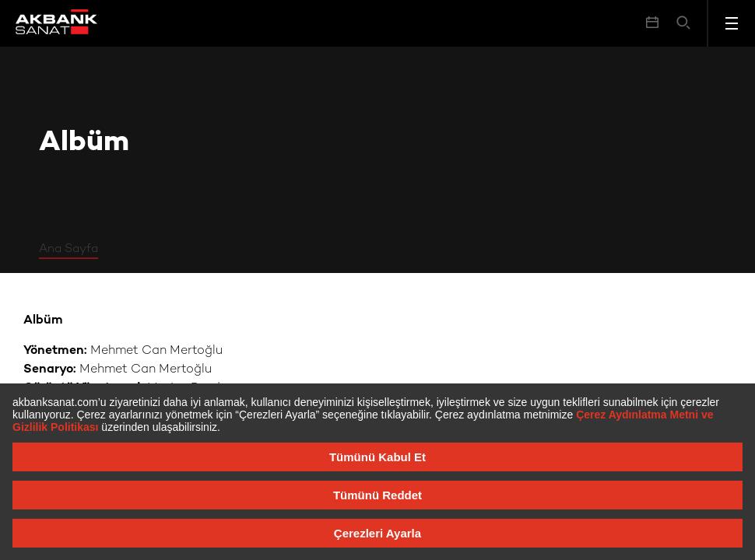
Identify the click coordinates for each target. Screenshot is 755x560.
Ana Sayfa (68, 249)
